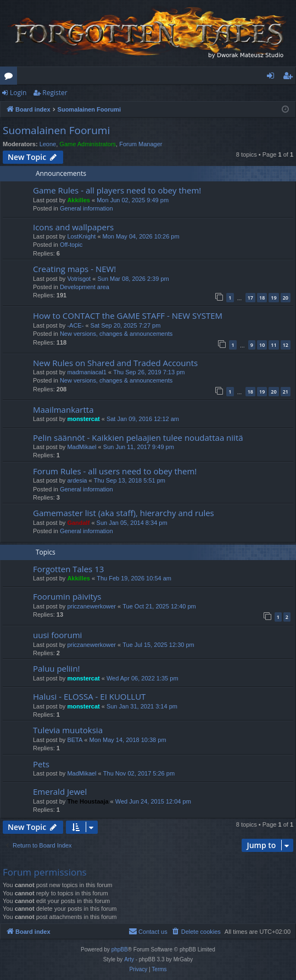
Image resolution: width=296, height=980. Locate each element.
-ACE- (75, 325)
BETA (75, 740)
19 (273, 298)
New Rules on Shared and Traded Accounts (115, 363)
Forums (11, 77)
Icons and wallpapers (73, 227)
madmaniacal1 (87, 372)
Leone (48, 144)
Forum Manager (141, 144)
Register (55, 93)
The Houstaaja (88, 801)
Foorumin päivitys (67, 596)
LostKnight (81, 236)
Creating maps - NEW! (74, 269)
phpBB (120, 949)
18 (262, 298)
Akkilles (79, 200)
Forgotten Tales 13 (68, 569)
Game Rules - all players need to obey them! (117, 190)
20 (286, 298)
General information (86, 208)
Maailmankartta (63, 409)
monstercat (83, 419)
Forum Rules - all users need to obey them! (115, 471)
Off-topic (71, 245)
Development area (85, 287)
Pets (41, 764)
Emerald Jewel (60, 791)
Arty (129, 959)
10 (262, 345)
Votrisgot (79, 279)
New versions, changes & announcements (116, 334)
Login (18, 93)
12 (286, 345)
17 (250, 298)
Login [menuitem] (273, 77)
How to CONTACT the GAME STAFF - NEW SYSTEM (128, 315)
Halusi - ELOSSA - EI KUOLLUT (89, 696)
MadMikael (82, 447)
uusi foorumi (57, 635)
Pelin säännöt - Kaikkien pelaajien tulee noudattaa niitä (138, 438)
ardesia (77, 480)
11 (273, 345)
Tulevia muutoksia (68, 730)
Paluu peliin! (57, 668)
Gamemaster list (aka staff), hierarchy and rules (124, 513)
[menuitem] (196, 932)
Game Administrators (88, 144)
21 (286, 392)
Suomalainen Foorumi (56, 130)
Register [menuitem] (290, 77)
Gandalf (78, 523)
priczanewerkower (91, 606)
